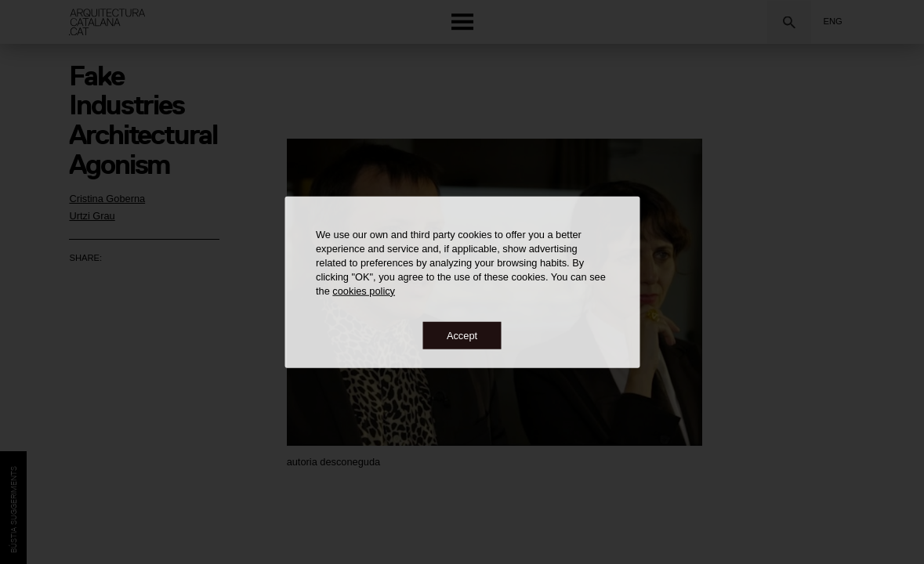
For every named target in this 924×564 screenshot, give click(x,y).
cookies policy (364, 290)
